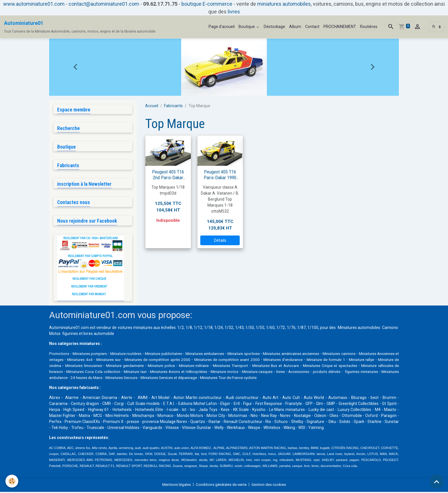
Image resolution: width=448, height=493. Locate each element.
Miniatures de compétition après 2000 (206, 361)
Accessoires (60, 379)
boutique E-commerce (207, 4)
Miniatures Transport (304, 367)
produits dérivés (89, 379)
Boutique (247, 27)
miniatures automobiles (284, 4)
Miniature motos (329, 373)
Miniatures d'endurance (336, 361)
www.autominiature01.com (34, 4)
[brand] (80, 27)
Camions (390, 329)
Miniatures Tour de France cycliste (360, 379)
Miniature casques (365, 373)
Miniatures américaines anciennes (323, 355)
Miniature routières (135, 355)
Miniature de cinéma (105, 367)
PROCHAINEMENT (340, 27)
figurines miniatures (125, 379)
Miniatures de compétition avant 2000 (278, 361)
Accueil (152, 106)
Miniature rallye (69, 367)
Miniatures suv (155, 361)
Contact (312, 27)
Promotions (60, 355)
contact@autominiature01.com (104, 4)
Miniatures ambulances (225, 355)
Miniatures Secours (245, 379)
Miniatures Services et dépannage (296, 379)
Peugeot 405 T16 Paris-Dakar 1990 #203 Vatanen (220, 175)
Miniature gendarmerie (192, 367)
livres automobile (99, 335)
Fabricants (173, 106)
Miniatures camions (378, 355)
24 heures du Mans (207, 379)
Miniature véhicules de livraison (120, 373)
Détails (220, 240)
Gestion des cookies (272, 486)
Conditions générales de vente (222, 486)
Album (295, 27)
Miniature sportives (269, 355)
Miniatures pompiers (94, 355)
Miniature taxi (229, 373)
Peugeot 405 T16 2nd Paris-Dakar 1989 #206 (168, 175)
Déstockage (274, 27)
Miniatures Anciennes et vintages (79, 361)
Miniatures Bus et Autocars (351, 367)
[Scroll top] (437, 482)
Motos (55, 335)
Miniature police (230, 367)
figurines (70, 335)
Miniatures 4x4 (126, 361)
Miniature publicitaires (178, 355)
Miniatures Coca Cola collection (183, 373)
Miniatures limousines (147, 367)
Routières (369, 27)
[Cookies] (12, 481)
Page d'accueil (222, 27)
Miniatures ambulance (166, 379)
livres (234, 12)
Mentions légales (174, 486)
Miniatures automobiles (359, 329)
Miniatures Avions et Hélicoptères (278, 373)
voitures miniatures (135, 329)
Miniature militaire (265, 367)
